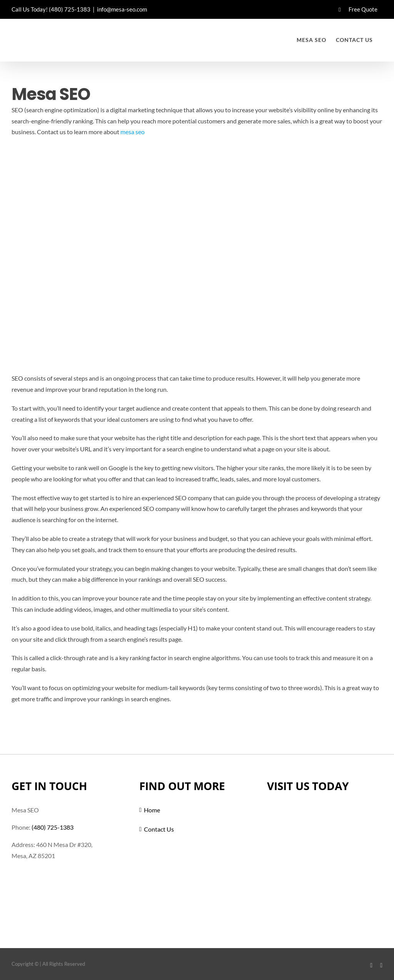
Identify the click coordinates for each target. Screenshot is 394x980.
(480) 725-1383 (70, 9)
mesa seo (133, 132)
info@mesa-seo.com (122, 9)
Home (152, 810)
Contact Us (159, 829)
